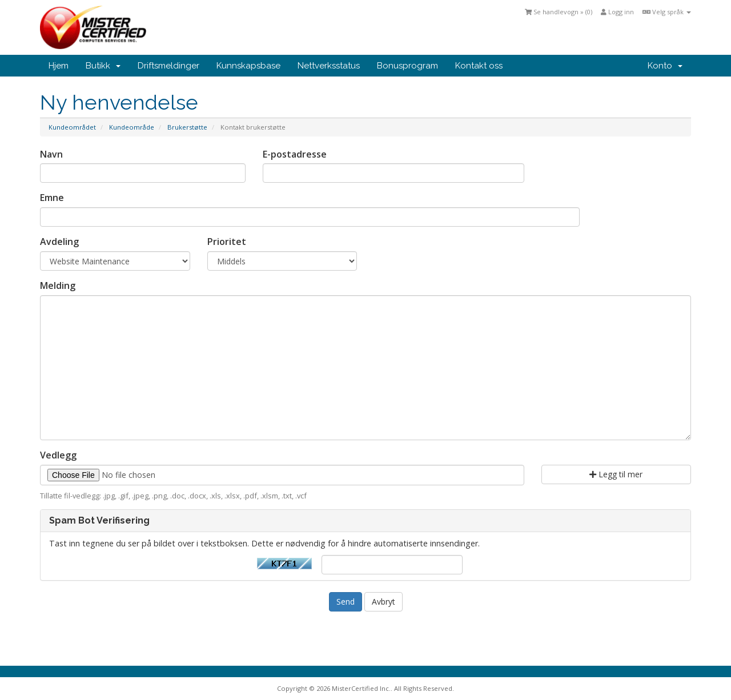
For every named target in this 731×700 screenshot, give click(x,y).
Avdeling (59, 242)
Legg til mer (616, 474)
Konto (665, 66)
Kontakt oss (479, 66)
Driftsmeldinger (168, 66)
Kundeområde (132, 127)
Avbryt (383, 602)
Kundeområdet (72, 127)
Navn (51, 154)
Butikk (103, 66)
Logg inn (617, 12)
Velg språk (667, 12)
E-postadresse (295, 154)
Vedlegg (58, 455)
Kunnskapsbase (248, 66)
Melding (58, 285)
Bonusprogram (407, 66)
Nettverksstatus (329, 66)
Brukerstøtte (187, 127)
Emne (52, 198)
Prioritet (227, 242)
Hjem (59, 66)
